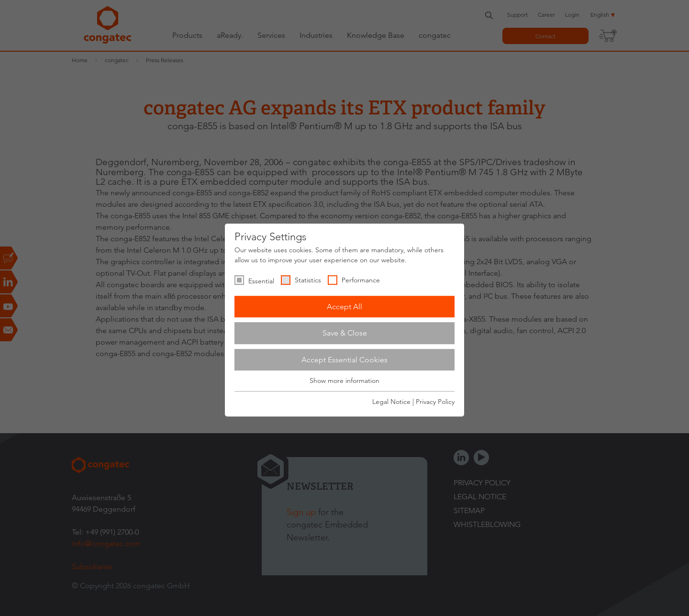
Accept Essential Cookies (344, 360)
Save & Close (345, 333)
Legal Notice (391, 402)
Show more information (344, 381)
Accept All (344, 307)
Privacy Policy (435, 402)
